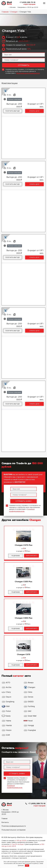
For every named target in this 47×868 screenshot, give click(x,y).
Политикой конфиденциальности (28, 73)
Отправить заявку (24, 501)
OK (27, 866)
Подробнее (16, 556)
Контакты (5, 822)
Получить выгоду (13, 111)
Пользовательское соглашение (14, 830)
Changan (14, 12)
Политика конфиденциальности (14, 826)
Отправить (24, 65)
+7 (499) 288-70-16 (27, 2)
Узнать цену (34, 111)
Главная (5, 12)
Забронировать (31, 556)
